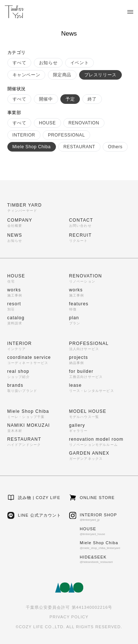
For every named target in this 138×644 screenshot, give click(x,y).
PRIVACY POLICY (69, 617)
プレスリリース (100, 75)
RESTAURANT (79, 147)
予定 (70, 99)
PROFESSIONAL (66, 135)
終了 (92, 99)
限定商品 (62, 75)
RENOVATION (84, 123)
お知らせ (48, 63)
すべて (20, 63)
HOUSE (47, 123)
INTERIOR (24, 135)
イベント (79, 63)
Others (115, 147)
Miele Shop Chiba (32, 147)
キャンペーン (26, 75)
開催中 (46, 99)
